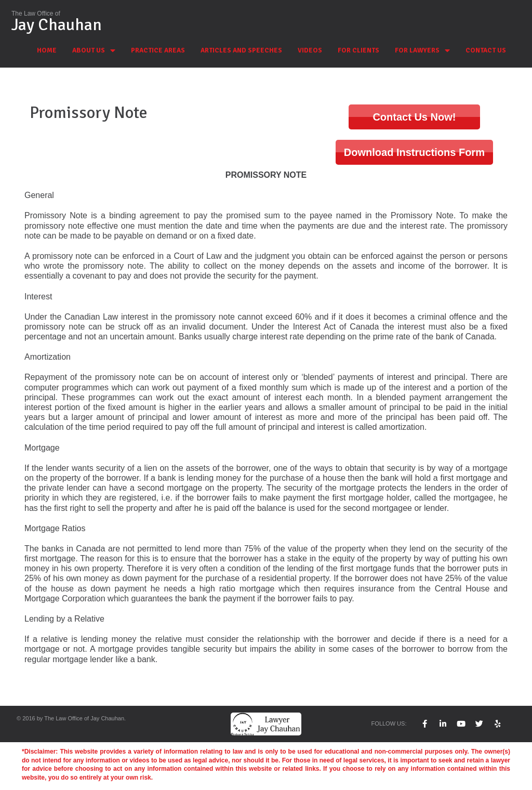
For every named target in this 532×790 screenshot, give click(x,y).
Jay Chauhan (57, 25)
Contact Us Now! (414, 117)
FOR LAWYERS (422, 51)
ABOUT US (94, 51)
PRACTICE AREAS (158, 50)
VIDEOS (310, 50)
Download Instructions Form (414, 152)
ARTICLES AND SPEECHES (241, 50)
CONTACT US (486, 50)
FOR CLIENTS (358, 50)
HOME (47, 50)
